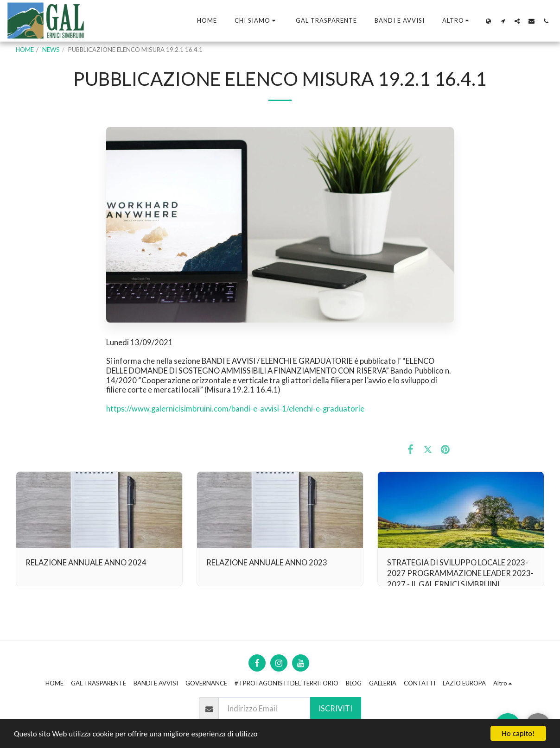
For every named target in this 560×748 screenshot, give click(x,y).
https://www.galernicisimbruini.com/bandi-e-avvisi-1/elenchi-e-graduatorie (235, 409)
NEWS (51, 50)
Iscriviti (335, 709)
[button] (256, 21)
